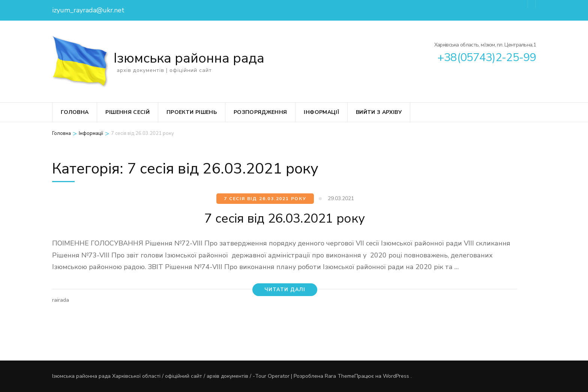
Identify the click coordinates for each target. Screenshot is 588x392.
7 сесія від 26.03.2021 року (265, 199)
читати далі (285, 290)
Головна (75, 112)
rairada (61, 300)
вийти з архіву (379, 112)
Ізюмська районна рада (189, 58)
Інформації (321, 112)
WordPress (396, 376)
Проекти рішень (192, 112)
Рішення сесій (127, 112)
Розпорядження (260, 112)
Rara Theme (340, 376)
